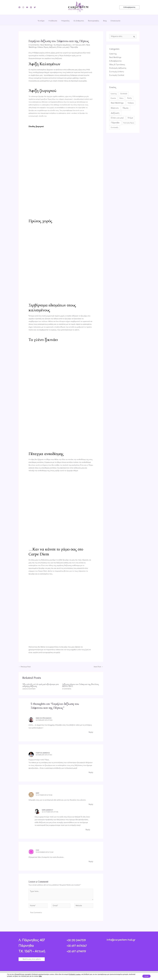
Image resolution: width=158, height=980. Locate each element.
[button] (129, 7)
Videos (39, 47)
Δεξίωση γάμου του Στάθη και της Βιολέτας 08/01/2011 (81, 685)
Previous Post (25, 667)
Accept (145, 976)
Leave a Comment (29, 689)
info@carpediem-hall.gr (121, 938)
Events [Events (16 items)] (113, 97)
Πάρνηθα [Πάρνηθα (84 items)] (115, 121)
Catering (112, 54)
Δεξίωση (51, 47)
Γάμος (45, 47)
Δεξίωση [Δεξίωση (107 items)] (115, 112)
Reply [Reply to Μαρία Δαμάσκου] (88, 829)
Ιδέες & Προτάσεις (117, 64)
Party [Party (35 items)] (129, 97)
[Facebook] (19, 7)
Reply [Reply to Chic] (91, 860)
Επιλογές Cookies (75, 974)
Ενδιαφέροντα (115, 60)
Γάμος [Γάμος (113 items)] (126, 107)
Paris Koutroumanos (43, 718)
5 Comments (33, 45)
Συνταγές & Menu (116, 71)
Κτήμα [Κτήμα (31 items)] (130, 117)
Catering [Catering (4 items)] (114, 92)
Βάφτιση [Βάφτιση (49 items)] (115, 107)
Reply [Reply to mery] (91, 804)
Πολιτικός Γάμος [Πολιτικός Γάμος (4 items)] (129, 122)
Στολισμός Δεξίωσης (117, 67)
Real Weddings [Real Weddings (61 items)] (117, 102)
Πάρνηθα (71, 47)
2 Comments (67, 689)
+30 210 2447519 (78, 938)
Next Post (98, 667)
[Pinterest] (31, 7)
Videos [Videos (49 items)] (131, 102)
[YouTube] (27, 7)
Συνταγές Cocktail (116, 74)
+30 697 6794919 (78, 949)
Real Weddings (45, 45)
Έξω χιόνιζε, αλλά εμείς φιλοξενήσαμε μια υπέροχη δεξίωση (41, 685)
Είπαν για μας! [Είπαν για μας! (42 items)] (117, 117)
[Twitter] (35, 7)
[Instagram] (23, 7)
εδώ (47, 976)
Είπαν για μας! (61, 47)
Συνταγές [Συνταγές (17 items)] (115, 126)
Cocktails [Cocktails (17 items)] (124, 92)
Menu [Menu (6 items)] (121, 97)
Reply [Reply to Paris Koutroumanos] (91, 732)
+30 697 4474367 (79, 944)
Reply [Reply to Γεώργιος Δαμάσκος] (91, 772)
